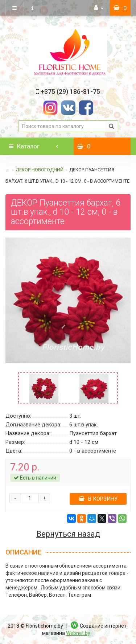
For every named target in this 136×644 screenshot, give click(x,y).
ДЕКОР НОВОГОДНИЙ (40, 170)
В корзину (98, 499)
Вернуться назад (68, 534)
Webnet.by (78, 633)
